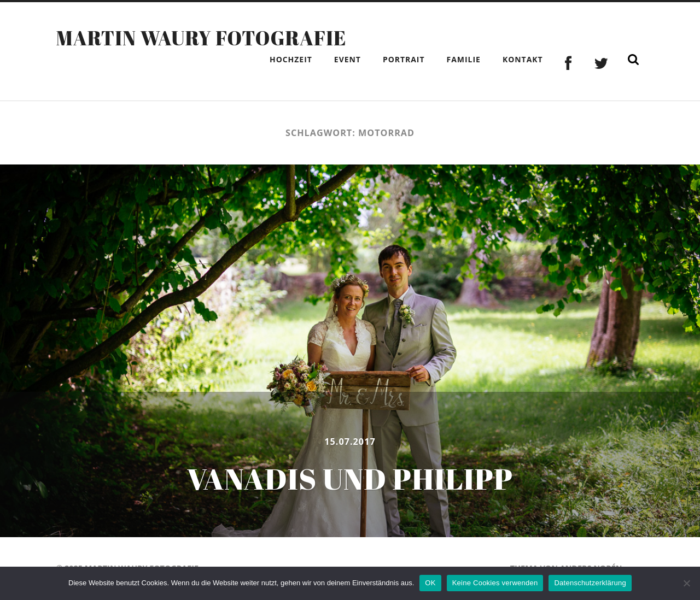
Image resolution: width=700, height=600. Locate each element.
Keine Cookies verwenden (495, 583)
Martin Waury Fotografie (201, 38)
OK (430, 583)
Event (348, 59)
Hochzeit (291, 59)
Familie (464, 59)
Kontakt (523, 59)
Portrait (404, 59)
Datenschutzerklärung (590, 583)
